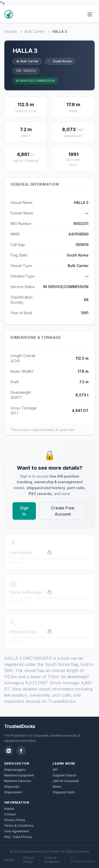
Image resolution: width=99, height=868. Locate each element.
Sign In (24, 511)
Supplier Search (65, 775)
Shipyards (12, 787)
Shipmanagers (15, 770)
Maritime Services (18, 781)
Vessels (11, 31)
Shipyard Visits (64, 792)
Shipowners (13, 792)
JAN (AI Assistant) (66, 781)
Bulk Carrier (35, 31)
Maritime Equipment (19, 775)
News (57, 787)
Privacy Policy (15, 820)
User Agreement (17, 831)
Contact (10, 814)
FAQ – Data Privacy (18, 837)
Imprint (9, 809)
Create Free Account (63, 511)
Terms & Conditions (19, 826)
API (55, 770)
